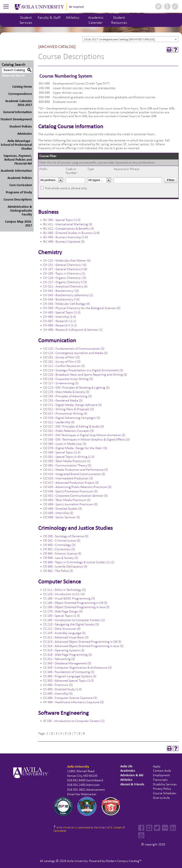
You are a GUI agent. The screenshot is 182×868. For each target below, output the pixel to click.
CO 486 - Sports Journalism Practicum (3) (70, 504)
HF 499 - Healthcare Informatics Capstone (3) (73, 702)
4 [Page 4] (61, 733)
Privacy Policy (162, 789)
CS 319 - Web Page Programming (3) (68, 655)
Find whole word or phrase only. (66, 188)
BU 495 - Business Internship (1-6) (66, 237)
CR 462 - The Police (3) (58, 571)
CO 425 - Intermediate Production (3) (68, 478)
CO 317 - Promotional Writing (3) (65, 413)
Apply (157, 766)
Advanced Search (13, 76)
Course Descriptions (18, 199)
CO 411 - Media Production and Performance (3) (76, 470)
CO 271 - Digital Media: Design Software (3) (73, 405)
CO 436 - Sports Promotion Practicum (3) (70, 491)
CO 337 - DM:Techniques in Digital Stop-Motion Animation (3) (84, 435)
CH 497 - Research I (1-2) (60, 321)
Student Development (16, 119)
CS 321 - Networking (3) (59, 659)
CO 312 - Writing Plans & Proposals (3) (69, 409)
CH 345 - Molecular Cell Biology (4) (67, 304)
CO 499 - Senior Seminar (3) (62, 517)
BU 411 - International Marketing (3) (68, 224)
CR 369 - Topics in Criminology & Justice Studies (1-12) (79, 562)
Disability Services (165, 784)
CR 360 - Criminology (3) (59, 545)
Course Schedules (165, 793)
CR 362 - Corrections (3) (59, 549)
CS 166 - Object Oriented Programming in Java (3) (76, 607)
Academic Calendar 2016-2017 (19, 103)
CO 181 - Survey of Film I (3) (61, 357)
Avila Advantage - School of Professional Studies (16, 145)
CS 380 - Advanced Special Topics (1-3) (68, 681)
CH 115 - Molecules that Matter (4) (67, 260)
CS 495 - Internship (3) (58, 694)
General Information (18, 112)
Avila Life (126, 766)
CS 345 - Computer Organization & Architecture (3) (77, 668)
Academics (128, 771)
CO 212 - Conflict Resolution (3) (64, 366)
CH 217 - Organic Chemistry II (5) (65, 282)
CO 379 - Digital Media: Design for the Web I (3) (75, 448)
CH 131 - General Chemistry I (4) (65, 265)
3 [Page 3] (57, 733)
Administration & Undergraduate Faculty (20, 211)
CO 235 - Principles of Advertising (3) (67, 396)
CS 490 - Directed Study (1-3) (62, 689)
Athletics (73, 17)
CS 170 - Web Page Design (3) (63, 611)
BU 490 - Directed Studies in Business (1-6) (71, 233)
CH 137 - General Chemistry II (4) (65, 269)
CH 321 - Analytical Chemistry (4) (65, 286)
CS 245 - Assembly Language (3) (64, 633)
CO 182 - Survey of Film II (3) (62, 362)
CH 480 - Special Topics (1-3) (62, 312)
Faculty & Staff (49, 17)
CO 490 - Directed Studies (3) (63, 509)
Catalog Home (22, 87)
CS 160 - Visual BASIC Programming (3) (69, 598)
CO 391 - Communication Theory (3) (67, 465)
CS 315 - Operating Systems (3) (64, 650)
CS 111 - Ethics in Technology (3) (64, 590)
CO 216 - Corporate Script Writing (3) (68, 379)
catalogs (50, 861)
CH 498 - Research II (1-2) (60, 325)
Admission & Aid (132, 775)
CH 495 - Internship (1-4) (60, 317)
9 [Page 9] (84, 733)
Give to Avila (161, 798)
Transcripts (160, 780)
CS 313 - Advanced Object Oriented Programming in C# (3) (82, 642)
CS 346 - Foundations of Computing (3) (69, 672)
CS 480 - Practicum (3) (58, 685)
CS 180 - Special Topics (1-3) (61, 616)
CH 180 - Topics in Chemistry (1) (64, 273)
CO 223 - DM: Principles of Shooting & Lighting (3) (76, 388)
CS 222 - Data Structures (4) (62, 629)
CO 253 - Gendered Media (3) (63, 400)
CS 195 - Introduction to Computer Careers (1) (74, 620)
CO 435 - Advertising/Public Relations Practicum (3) (77, 487)
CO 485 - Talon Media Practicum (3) (67, 500)
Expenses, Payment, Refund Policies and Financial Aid (18, 160)
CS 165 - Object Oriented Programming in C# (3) (75, 603)
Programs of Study (19, 192)
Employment (161, 775)
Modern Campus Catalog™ (124, 861)
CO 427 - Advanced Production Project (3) (71, 483)
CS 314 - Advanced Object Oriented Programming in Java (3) (83, 646)
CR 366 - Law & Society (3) (61, 558)
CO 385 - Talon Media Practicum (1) (67, 461)
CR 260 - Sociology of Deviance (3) (66, 536)
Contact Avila (162, 771)
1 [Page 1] (47, 733)
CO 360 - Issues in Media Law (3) (65, 444)
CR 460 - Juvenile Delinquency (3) (65, 566)
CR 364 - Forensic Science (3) (62, 553)
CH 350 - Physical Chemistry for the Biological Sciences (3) (82, 308)
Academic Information (16, 171)
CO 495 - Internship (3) (58, 513)
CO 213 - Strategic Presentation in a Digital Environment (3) (83, 370)
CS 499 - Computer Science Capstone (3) (70, 698)
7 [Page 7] (75, 733)
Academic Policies (20, 178)
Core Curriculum (21, 185)
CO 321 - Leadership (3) (59, 422)
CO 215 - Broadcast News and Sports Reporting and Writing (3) (85, 375)
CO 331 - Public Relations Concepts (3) (69, 431)
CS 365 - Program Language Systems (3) (70, 676)
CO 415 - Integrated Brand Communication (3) (74, 474)
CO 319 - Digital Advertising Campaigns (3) (72, 418)
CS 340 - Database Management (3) (67, 663)
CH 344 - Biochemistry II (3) (61, 299)
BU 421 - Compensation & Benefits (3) (69, 229)
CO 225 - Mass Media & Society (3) (66, 392)
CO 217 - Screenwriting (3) (61, 383)
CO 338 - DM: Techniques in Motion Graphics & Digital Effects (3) (86, 439)
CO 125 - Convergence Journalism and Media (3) (75, 353)
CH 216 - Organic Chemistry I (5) (65, 278)
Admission (25, 134)
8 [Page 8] (79, 733)
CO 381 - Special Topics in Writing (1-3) (69, 457)
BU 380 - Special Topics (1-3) (62, 220)
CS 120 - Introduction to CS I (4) (64, 594)
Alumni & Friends (132, 784)
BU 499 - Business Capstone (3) (64, 241)
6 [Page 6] (70, 733)
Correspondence (20, 94)
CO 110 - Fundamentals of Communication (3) (74, 349)
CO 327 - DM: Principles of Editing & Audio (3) (74, 426)
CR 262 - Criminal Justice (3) (62, 541)
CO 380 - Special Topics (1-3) (62, 452)
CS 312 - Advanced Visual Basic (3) (66, 637)
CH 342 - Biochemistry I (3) (61, 291)
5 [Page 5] (66, 733)
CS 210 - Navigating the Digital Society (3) (71, 624)
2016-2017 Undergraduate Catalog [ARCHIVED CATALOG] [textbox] (119, 39)
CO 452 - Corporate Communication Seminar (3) (75, 496)
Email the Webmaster (82, 794)
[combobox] (130, 39)
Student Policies (21, 126)
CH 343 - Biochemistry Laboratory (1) (68, 295)
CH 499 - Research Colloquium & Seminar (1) (73, 330)
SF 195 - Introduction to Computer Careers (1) (74, 721)
